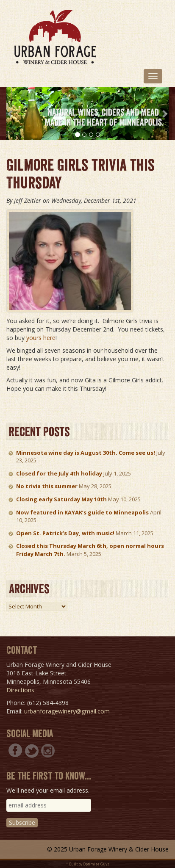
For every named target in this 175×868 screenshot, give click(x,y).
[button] (10, 113)
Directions (20, 690)
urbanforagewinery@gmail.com (67, 711)
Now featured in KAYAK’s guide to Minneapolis (82, 512)
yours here (41, 338)
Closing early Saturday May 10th (61, 499)
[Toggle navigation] (153, 76)
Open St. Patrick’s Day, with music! (65, 533)
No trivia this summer (47, 486)
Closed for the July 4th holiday (59, 473)
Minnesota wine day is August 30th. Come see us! (86, 453)
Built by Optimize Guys (89, 864)
